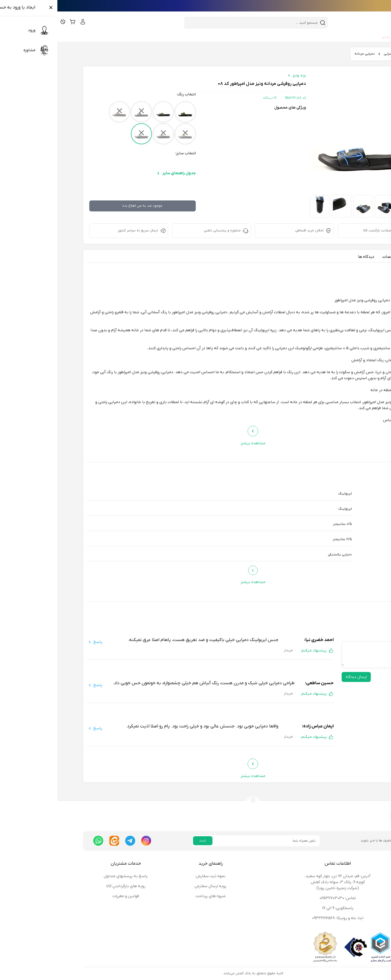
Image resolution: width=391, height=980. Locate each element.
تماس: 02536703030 (280, 898)
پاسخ (37, 642)
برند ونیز (242, 75)
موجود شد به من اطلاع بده (85, 206)
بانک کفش (353, 54)
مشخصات (333, 257)
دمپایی (331, 54)
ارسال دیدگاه (299, 677)
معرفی (354, 257)
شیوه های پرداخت (153, 896)
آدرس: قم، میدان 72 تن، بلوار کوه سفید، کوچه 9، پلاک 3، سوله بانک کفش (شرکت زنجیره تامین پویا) (280, 882)
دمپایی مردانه (307, 54)
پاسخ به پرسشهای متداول (68, 876)
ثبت (145, 841)
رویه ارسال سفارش (153, 886)
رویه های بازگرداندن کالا (68, 886)
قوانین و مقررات (68, 896)
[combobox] (195, 23)
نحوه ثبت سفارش (153, 876)
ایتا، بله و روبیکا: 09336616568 (280, 918)
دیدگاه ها (309, 257)
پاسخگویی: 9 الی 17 (280, 908)
